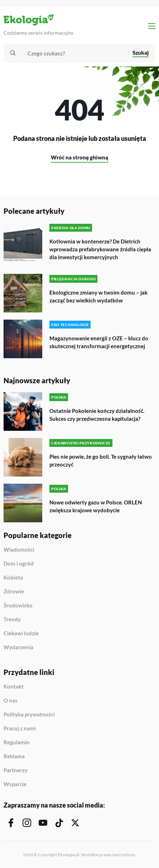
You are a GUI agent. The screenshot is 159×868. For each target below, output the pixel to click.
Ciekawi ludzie (21, 633)
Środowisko (18, 606)
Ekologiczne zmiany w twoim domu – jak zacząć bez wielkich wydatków (98, 296)
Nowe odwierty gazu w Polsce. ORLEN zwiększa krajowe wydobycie (96, 506)
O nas (11, 701)
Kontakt (14, 687)
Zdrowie (14, 592)
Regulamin (17, 743)
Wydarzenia (18, 647)
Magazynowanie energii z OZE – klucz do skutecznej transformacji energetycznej (99, 342)
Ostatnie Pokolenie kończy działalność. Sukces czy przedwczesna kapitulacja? (97, 415)
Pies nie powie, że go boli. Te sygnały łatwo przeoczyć (101, 460)
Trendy (12, 620)
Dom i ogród (19, 564)
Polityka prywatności (29, 715)
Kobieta (13, 578)
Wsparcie (15, 784)
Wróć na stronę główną (79, 157)
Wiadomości (19, 550)
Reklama (14, 756)
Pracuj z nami (20, 729)
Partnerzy (16, 770)
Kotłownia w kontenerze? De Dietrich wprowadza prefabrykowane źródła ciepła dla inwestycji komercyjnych (100, 249)
